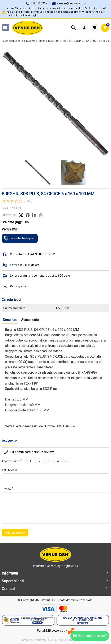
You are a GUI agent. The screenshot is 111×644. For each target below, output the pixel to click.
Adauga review (15, 533)
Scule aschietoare (12, 41)
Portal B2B (44, 631)
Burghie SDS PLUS (49, 41)
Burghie (31, 41)
